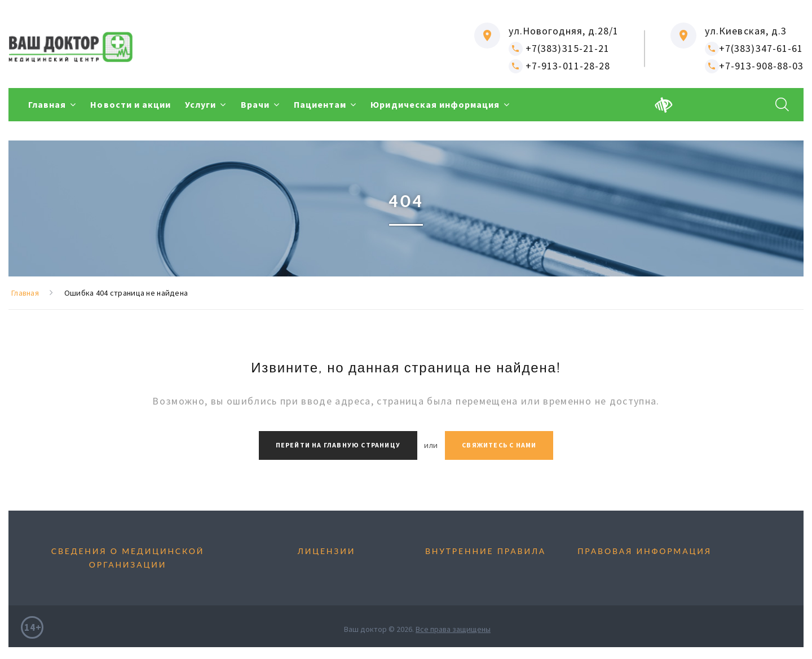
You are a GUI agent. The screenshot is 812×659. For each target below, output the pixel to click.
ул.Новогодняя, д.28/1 (564, 31)
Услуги (200, 105)
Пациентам (320, 105)
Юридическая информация (435, 105)
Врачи (255, 105)
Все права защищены (453, 629)
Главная (47, 105)
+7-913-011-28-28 (559, 66)
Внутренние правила (486, 551)
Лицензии (326, 551)
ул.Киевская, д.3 (746, 31)
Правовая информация (645, 551)
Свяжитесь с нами (499, 445)
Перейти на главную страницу (338, 445)
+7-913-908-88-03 (754, 66)
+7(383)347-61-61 (754, 48)
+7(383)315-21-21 (559, 48)
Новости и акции (131, 105)
